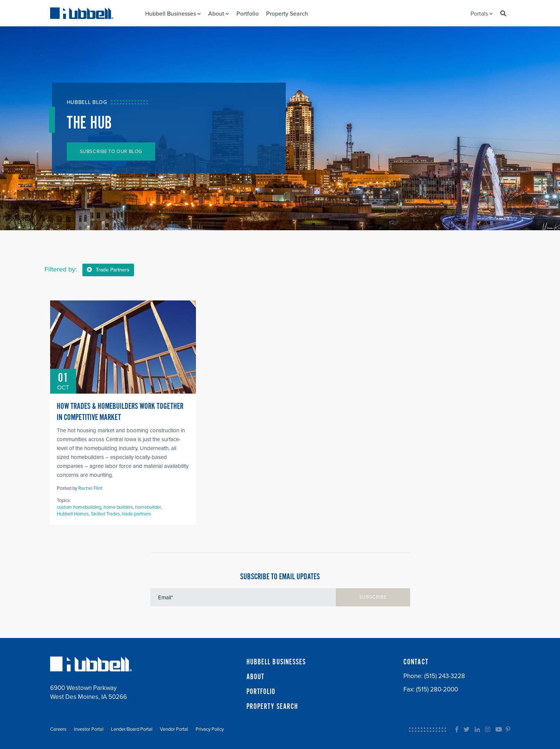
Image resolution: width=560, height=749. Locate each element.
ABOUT (256, 677)
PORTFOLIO (261, 692)
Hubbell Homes (73, 514)
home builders (118, 507)
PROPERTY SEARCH (272, 707)
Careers (58, 729)
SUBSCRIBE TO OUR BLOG (111, 152)
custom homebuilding (79, 507)
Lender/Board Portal (132, 729)
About (219, 14)
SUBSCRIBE (373, 597)
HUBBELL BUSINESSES (276, 662)
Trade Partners (108, 270)
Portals (482, 14)
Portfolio (248, 14)
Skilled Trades (105, 514)
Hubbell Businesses (173, 14)
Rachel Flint (90, 488)
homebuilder (148, 507)
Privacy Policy (210, 729)
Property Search (287, 14)
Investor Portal (89, 729)
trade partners (137, 514)
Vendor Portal (174, 729)
